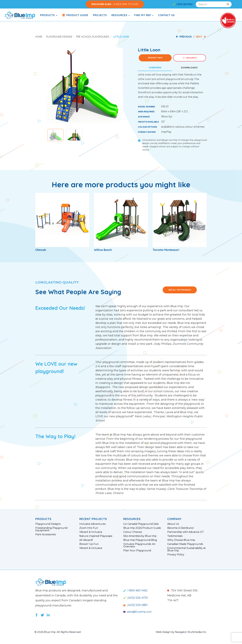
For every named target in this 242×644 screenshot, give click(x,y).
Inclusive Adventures (92, 524)
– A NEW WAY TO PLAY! (115, 4)
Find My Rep (144, 15)
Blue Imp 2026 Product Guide (142, 528)
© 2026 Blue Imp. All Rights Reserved (58, 632)
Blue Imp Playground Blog (140, 540)
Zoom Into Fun (89, 528)
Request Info (155, 58)
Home (39, 37)
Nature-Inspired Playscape (96, 536)
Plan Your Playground (137, 551)
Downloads (189, 68)
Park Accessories (46, 535)
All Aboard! (86, 540)
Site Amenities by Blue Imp (140, 536)
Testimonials (175, 536)
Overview (155, 68)
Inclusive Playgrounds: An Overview (139, 545)
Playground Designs (59, 37)
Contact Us (166, 15)
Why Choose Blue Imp (181, 540)
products (49, 15)
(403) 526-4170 (136, 598)
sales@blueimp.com (137, 612)
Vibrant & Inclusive (91, 532)
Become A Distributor (181, 528)
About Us (173, 524)
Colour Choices (133, 532)
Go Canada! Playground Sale (141, 524)
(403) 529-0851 (135, 605)
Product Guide (75, 15)
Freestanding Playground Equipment (51, 529)
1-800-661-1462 (135, 590)
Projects (100, 15)
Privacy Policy (176, 555)
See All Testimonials (180, 290)
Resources (121, 15)
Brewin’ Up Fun (89, 544)
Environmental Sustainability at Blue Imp (187, 549)
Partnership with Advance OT (186, 532)
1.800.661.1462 (183, 4)
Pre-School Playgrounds (93, 37)
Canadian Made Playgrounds (185, 544)
